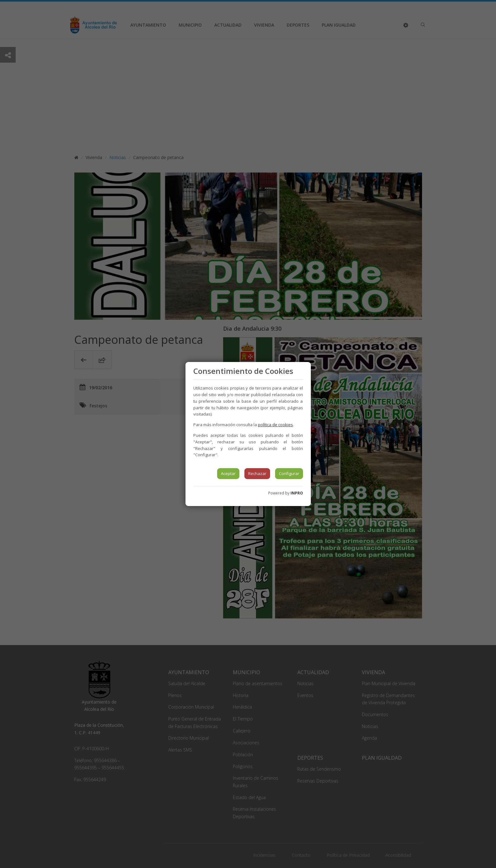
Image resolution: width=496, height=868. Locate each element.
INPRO (297, 493)
